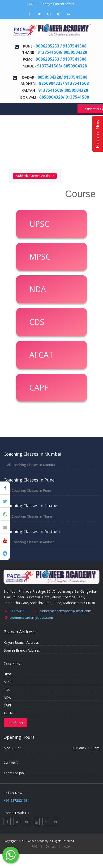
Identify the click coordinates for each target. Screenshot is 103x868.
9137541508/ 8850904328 (62, 52)
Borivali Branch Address (22, 650)
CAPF (8, 705)
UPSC (8, 674)
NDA (7, 698)
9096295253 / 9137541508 (61, 46)
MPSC (8, 682)
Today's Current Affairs (58, 4)
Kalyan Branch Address (21, 642)
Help (67, 847)
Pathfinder (15, 723)
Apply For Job (14, 773)
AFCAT (9, 713)
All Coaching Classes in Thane (30, 516)
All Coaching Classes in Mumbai (31, 465)
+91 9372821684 (16, 800)
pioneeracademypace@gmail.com (65, 611)
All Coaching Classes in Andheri (31, 542)
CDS (7, 690)
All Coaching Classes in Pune (29, 490)
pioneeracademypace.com (31, 618)
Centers (51, 847)
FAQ (30, 4)
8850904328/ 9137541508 (62, 77)
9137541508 (19, 611)
